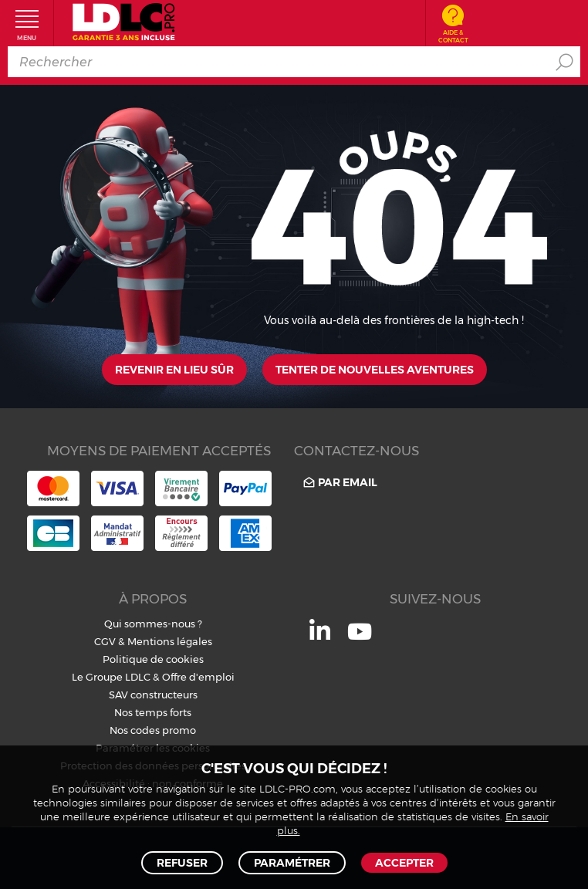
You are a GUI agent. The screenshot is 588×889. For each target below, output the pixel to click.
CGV (105, 641)
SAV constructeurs (153, 695)
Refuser (182, 863)
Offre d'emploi (198, 677)
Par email (339, 482)
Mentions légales (170, 641)
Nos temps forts (153, 712)
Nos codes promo (153, 730)
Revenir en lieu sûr (174, 370)
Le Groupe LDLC (111, 677)
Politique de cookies (153, 659)
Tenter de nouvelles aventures (375, 370)
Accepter (404, 863)
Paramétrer (292, 863)
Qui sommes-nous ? (153, 624)
